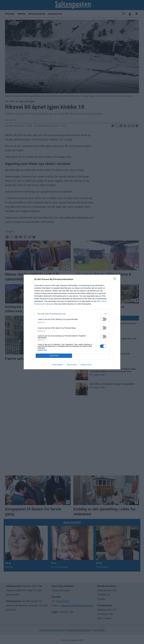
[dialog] (72, 322)
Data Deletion (58, 365)
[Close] (115, 279)
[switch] (103, 319)
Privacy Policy (86, 365)
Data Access (72, 365)
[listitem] (72, 314)
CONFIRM (54, 356)
